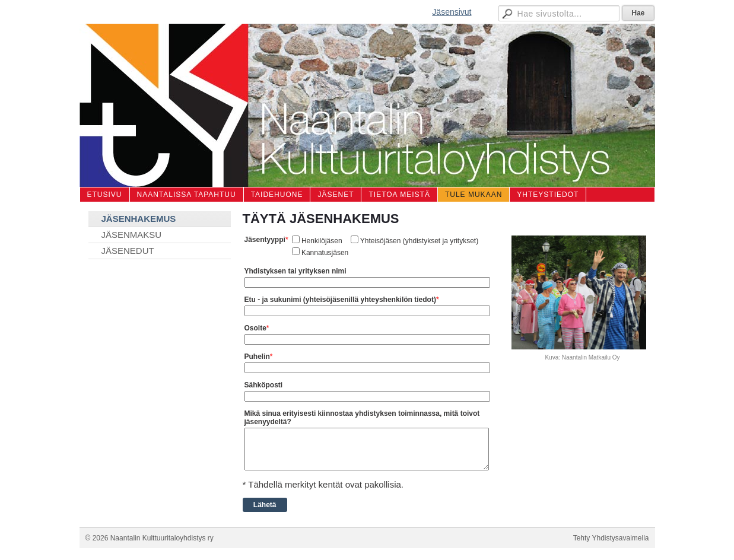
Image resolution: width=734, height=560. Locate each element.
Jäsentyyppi (265, 240)
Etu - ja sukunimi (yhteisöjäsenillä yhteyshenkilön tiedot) (340, 300)
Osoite (255, 328)
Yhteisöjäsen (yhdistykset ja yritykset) (419, 241)
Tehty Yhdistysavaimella (611, 538)
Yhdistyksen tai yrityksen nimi (295, 271)
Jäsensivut (452, 12)
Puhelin (257, 357)
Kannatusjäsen (325, 253)
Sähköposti (264, 385)
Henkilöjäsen (322, 241)
